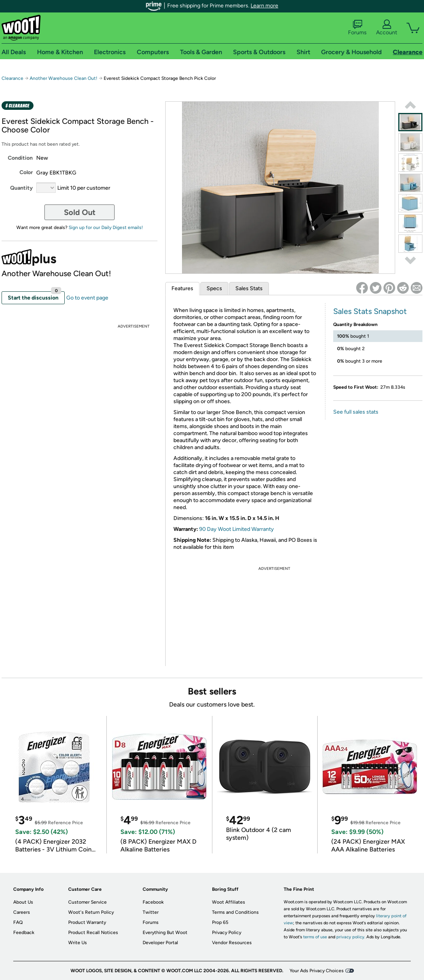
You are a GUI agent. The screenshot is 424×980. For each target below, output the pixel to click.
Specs (214, 288)
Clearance (12, 78)
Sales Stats (249, 288)
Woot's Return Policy (91, 912)
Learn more (264, 6)
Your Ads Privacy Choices (317, 971)
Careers (22, 912)
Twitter (151, 912)
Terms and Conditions (235, 912)
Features (182, 288)
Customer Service (87, 902)
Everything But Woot (165, 932)
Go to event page (87, 298)
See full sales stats (356, 412)
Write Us (78, 943)
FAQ (18, 922)
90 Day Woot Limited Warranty (237, 529)
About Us (23, 902)
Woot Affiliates (229, 902)
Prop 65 (220, 922)
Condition (20, 158)
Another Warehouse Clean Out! (64, 78)
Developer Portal (160, 943)
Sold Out (80, 212)
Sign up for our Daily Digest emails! (106, 227)
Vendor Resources (232, 943)
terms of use (315, 937)
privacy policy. (351, 937)
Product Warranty (87, 922)
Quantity (21, 188)
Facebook (153, 902)
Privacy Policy (227, 932)
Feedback (24, 932)
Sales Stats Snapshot (370, 311)
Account (387, 28)
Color (26, 172)
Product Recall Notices (93, 932)
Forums (357, 28)
